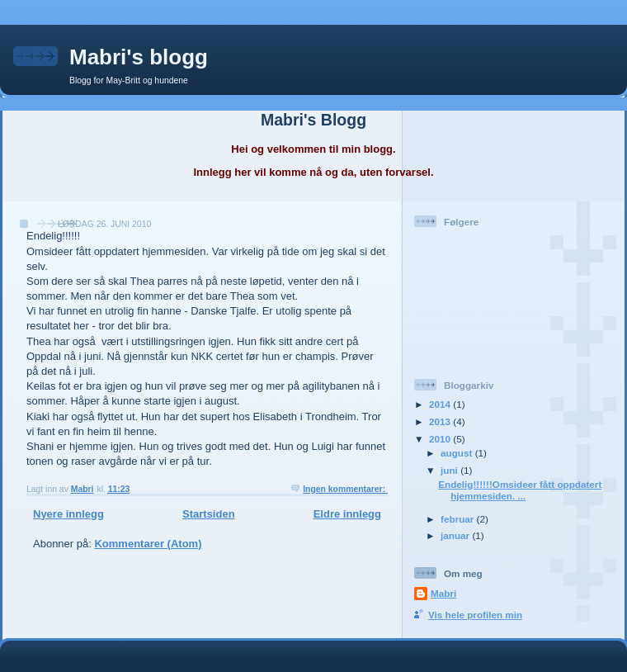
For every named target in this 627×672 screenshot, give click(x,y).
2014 (441, 404)
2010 (441, 439)
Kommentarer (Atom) (148, 544)
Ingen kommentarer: (345, 489)
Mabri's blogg (139, 57)
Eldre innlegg (347, 514)
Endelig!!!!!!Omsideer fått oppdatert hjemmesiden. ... (520, 490)
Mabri (443, 593)
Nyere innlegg (68, 514)
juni (450, 470)
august (458, 453)
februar (459, 519)
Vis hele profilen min (475, 615)
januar (456, 535)
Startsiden (209, 514)
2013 (441, 421)
